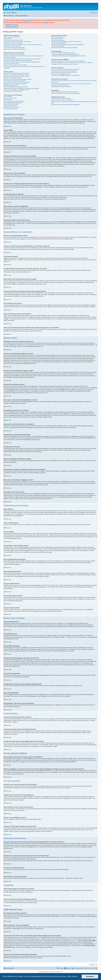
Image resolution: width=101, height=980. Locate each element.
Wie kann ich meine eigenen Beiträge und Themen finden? (65, 75)
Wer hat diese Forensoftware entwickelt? (61, 98)
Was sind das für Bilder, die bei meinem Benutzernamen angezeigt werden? (22, 62)
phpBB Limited (23, 284)
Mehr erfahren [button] (72, 976)
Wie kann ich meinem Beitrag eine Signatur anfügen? (17, 76)
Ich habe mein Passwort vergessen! (12, 46)
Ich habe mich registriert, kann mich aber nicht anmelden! (18, 42)
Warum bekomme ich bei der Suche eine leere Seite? (64, 72)
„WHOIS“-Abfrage (28, 939)
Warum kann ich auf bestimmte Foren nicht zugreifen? (17, 82)
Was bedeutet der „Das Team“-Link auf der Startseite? (64, 48)
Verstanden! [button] (90, 976)
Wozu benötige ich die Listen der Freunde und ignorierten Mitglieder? (68, 61)
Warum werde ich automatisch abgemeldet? (14, 48)
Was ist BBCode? (8, 97)
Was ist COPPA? (8, 39)
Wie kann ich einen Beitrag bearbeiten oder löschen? (16, 75)
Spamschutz (28, 20)
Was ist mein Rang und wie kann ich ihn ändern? (15, 65)
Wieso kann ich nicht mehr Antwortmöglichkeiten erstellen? (18, 79)
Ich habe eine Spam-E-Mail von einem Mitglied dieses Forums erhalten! (69, 56)
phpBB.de (34, 284)
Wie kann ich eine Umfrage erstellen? (13, 78)
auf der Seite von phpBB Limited (69, 916)
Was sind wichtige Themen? (11, 106)
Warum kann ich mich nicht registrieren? (13, 40)
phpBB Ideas (79, 927)
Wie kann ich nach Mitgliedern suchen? (61, 74)
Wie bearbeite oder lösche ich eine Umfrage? (15, 81)
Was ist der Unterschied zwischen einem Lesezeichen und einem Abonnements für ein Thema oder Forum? (74, 81)
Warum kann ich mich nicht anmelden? (13, 43)
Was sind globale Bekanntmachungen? (13, 103)
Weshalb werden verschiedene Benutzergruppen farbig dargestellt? (68, 45)
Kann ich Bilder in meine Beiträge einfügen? (14, 101)
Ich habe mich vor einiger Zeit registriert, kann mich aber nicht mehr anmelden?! (23, 45)
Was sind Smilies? (8, 100)
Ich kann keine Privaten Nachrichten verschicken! (63, 53)
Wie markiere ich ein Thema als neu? (13, 91)
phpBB (45, 972)
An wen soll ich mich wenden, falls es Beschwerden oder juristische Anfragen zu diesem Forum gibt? (74, 102)
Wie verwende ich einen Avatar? (11, 63)
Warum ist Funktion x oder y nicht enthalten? (62, 100)
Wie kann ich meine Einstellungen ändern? (14, 54)
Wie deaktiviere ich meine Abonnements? (61, 87)
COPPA (90, 158)
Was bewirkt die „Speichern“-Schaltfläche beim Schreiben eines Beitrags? (21, 88)
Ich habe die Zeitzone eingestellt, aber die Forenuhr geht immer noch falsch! (22, 59)
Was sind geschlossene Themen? (12, 107)
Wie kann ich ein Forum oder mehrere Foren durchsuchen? (66, 69)
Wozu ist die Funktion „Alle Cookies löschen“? (15, 49)
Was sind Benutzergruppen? (58, 40)
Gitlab (46, 22)
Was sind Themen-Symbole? (11, 109)
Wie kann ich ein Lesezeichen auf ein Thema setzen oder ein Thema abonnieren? (71, 84)
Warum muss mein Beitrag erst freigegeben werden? (16, 90)
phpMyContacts (12, 25)
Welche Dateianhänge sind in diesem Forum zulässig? (64, 92)
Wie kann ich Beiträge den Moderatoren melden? (16, 87)
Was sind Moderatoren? (57, 39)
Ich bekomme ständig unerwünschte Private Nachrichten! (65, 54)
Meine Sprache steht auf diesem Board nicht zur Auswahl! (18, 60)
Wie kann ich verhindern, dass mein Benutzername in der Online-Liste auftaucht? (23, 56)
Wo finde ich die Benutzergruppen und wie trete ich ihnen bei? (66, 42)
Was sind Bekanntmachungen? (11, 104)
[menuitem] (14, 13)
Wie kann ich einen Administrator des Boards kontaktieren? (66, 105)
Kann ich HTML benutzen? (10, 98)
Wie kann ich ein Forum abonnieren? (60, 85)
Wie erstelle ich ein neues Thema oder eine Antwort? (16, 73)
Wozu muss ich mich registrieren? (12, 37)
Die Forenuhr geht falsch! (10, 57)
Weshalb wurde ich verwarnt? (11, 85)
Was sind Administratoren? (58, 37)
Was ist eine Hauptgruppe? (58, 46)
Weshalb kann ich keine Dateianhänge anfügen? (15, 84)
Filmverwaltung (12, 27)
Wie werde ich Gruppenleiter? (59, 43)
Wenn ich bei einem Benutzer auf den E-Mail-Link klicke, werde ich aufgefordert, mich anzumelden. (24, 67)
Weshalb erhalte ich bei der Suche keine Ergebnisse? (64, 71)
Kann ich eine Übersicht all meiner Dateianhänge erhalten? (66, 93)
